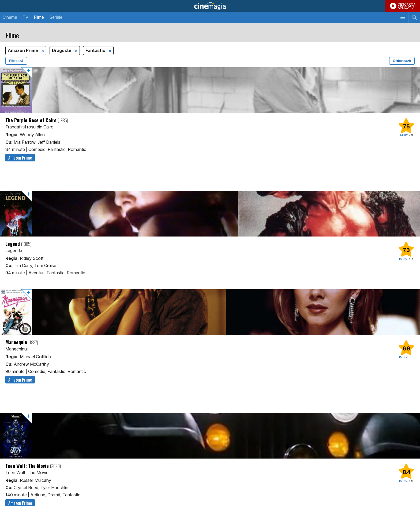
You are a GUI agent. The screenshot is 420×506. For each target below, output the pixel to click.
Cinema (10, 17)
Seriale (56, 17)
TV (25, 17)
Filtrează (16, 61)
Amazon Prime (23, 51)
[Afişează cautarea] (414, 17)
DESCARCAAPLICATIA (407, 6)
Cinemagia (210, 6)
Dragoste (62, 51)
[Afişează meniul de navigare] (403, 17)
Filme (39, 17)
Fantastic (96, 51)
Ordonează (402, 61)
